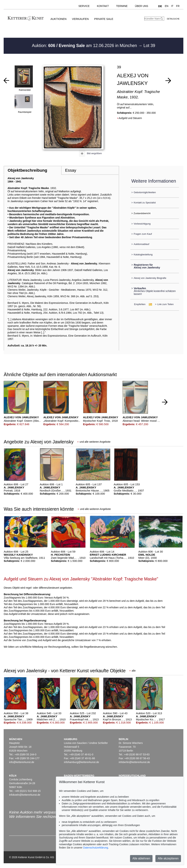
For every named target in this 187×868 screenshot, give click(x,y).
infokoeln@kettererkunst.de (25, 795)
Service (84, 6)
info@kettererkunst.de (22, 762)
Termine (122, 6)
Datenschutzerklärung (96, 848)
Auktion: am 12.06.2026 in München (85, 46)
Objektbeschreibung (27, 170)
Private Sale (104, 19)
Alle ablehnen (141, 858)
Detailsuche (173, 19)
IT (172, 6)
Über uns (142, 6)
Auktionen (58, 19)
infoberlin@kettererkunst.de (134, 762)
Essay (71, 170)
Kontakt (103, 6)
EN (166, 6)
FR (178, 6)
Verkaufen (80, 19)
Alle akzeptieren (168, 858)
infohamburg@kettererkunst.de (81, 762)
